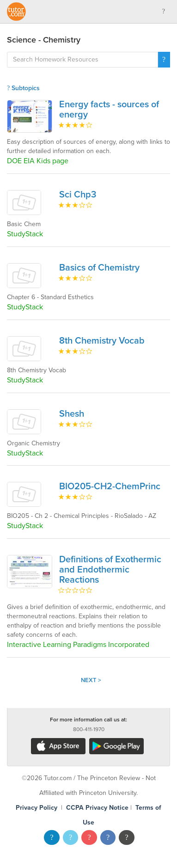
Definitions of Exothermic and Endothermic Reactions (110, 570)
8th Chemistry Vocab (102, 341)
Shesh (72, 414)
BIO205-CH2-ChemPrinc (110, 486)
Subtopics (23, 88)
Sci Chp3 (78, 195)
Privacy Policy (37, 808)
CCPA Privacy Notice (97, 808)
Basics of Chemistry (99, 268)
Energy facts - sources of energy (109, 110)
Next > (91, 680)
